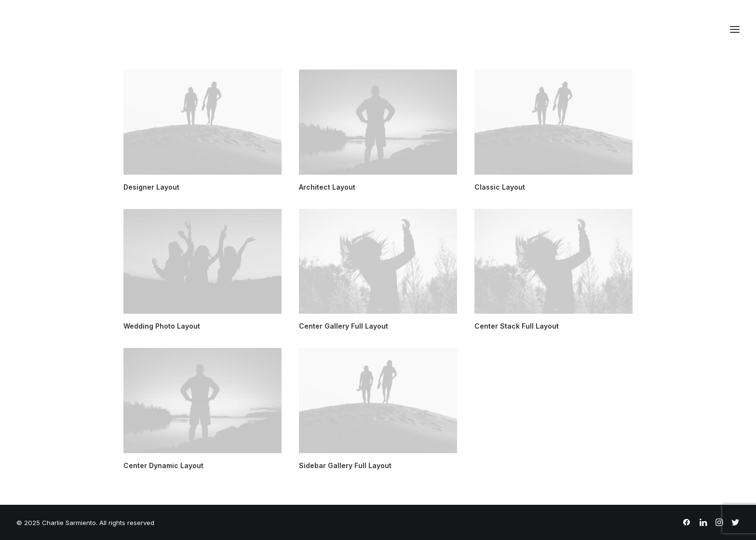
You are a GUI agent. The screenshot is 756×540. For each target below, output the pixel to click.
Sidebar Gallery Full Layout (345, 465)
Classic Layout (500, 187)
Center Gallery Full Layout (344, 326)
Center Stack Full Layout (517, 326)
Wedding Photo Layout (162, 326)
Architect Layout (327, 187)
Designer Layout (151, 187)
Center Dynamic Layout (163, 465)
